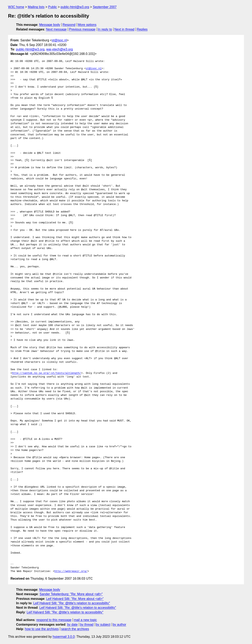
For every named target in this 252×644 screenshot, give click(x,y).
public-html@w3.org (75, 7)
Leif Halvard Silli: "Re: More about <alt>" (75, 599)
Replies (142, 29)
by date (72, 625)
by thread (87, 625)
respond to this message (54, 620)
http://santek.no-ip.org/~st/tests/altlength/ (47, 373)
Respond (69, 25)
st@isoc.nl (59, 40)
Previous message (82, 29)
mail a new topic (85, 620)
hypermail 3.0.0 (64, 637)
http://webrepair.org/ (71, 571)
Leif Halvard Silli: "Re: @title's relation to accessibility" (72, 603)
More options (87, 25)
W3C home (16, 7)
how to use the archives (42, 629)
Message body (50, 25)
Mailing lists (36, 7)
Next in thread (124, 29)
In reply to (105, 29)
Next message (56, 29)
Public (53, 7)
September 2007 (105, 7)
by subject (103, 625)
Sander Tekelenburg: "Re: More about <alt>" (71, 594)
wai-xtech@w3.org (60, 49)
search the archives (75, 629)
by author (119, 625)
